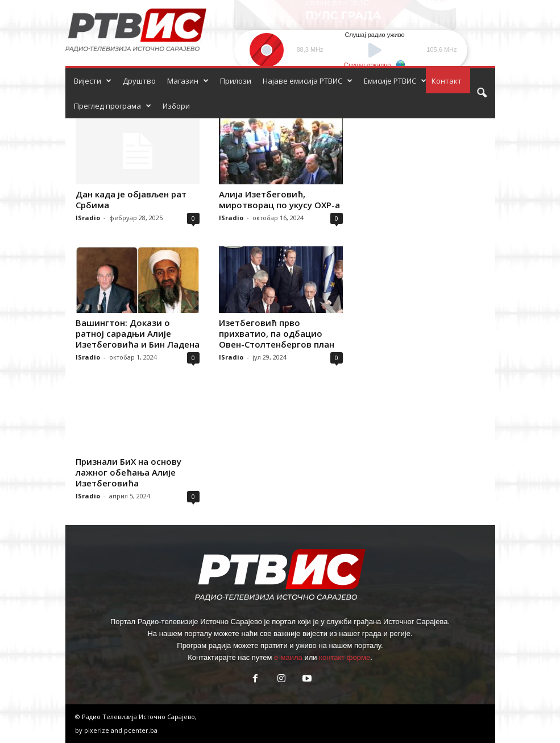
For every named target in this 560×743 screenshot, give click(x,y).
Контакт (447, 81)
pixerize (98, 730)
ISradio (88, 218)
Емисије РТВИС (395, 81)
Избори (176, 106)
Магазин (188, 81)
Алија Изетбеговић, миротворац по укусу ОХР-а (279, 199)
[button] (482, 93)
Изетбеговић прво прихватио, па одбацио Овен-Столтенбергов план (277, 333)
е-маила (288, 657)
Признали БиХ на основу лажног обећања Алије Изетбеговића (128, 472)
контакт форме (345, 657)
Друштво (139, 81)
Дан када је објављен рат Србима (131, 199)
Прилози (236, 81)
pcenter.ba (141, 730)
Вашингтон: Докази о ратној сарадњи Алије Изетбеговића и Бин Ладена (138, 333)
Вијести (93, 81)
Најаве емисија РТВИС (308, 81)
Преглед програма (113, 106)
